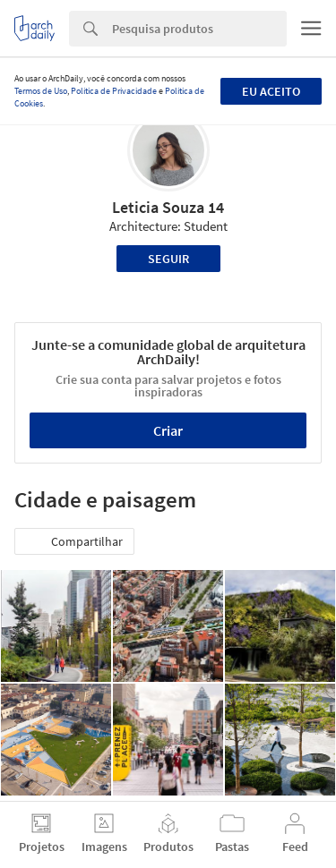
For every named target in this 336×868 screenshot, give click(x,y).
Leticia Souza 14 (168, 207)
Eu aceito (271, 91)
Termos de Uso (41, 91)
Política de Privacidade (114, 91)
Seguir (168, 259)
